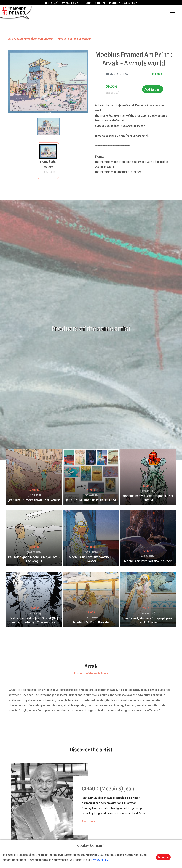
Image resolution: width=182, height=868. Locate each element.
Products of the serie (74, 38)
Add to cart (153, 89)
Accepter (163, 857)
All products (31, 38)
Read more (89, 821)
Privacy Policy (99, 860)
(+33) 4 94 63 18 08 (65, 2)
